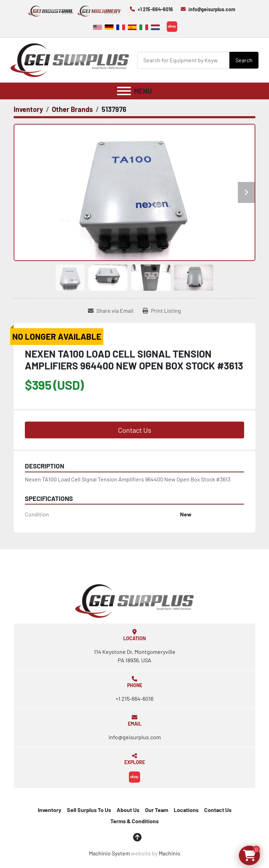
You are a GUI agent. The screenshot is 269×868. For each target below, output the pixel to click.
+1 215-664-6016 (155, 9)
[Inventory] (28, 109)
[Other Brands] (72, 109)
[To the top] (137, 837)
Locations (186, 810)
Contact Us (135, 430)
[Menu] (124, 91)
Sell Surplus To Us (89, 810)
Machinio (170, 853)
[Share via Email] (111, 311)
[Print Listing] (162, 311)
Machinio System (109, 853)
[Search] (183, 60)
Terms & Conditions (134, 821)
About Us (128, 810)
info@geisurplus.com (212, 9)
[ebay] (172, 27)
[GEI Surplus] (134, 600)
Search (244, 60)
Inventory (50, 810)
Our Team (157, 810)
